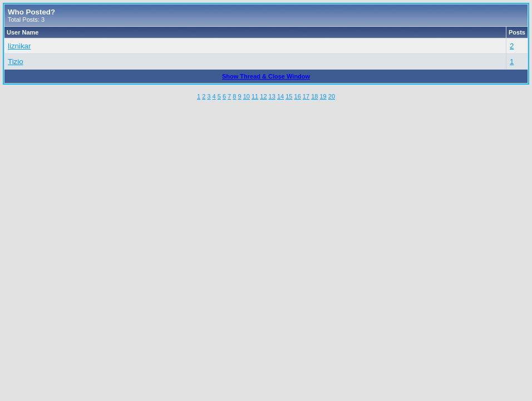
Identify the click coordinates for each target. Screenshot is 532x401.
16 (298, 96)
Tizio (16, 62)
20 (332, 96)
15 (289, 96)
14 (280, 96)
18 (314, 96)
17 (306, 96)
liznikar (19, 46)
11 (255, 96)
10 (247, 96)
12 (263, 96)
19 (323, 96)
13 (272, 96)
